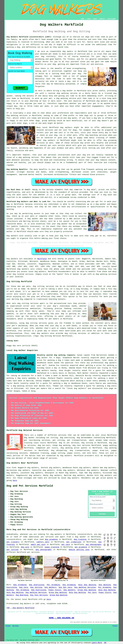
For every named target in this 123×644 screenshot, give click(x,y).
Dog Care (24, 587)
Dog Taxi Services (39, 595)
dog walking (63, 93)
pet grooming (81, 547)
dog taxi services (81, 445)
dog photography (44, 550)
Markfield (42, 259)
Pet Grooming (53, 585)
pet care (66, 545)
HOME (83, 19)
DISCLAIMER (111, 19)
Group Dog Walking (87, 590)
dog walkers (102, 101)
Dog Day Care (65, 587)
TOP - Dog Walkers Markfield (20, 608)
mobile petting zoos (79, 550)
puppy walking (110, 445)
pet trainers (13, 542)
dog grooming (51, 539)
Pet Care (92, 593)
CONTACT (102, 19)
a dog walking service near (24, 386)
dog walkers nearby (47, 370)
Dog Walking (105, 585)
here (15, 481)
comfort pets (43, 542)
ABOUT (95, 19)
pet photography (94, 545)
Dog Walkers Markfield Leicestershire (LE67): (29, 37)
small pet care (38, 545)
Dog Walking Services (85, 587)
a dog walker (79, 537)
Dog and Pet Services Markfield (30, 486)
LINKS (89, 19)
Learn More (97, 643)
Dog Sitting (36, 587)
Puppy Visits (55, 590)
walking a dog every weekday (21, 378)
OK (105, 643)
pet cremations (74, 542)
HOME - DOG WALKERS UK (61, 618)
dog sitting (87, 443)
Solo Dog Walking (87, 585)
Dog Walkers (50, 587)
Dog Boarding (22, 595)
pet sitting (13, 550)
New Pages (16, 626)
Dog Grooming (20, 585)
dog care (25, 547)
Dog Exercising (37, 585)
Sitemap (8, 626)
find (14, 468)
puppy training (52, 547)
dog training (80, 539)
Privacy (115, 626)
